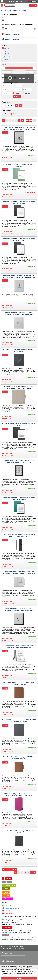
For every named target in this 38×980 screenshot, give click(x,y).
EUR (21, 1)
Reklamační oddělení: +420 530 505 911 (13, 949)
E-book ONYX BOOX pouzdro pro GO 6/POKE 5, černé (19, 832)
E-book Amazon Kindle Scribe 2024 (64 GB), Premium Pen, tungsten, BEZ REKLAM (19, 647)
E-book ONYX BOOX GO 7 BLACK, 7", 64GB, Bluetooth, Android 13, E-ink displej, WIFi (19, 610)
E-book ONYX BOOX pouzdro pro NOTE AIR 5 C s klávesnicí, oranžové (19, 684)
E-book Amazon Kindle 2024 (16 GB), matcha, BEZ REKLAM (19, 165)
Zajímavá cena (9, 57)
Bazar (6, 60)
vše (13, 114)
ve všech (27, 93)
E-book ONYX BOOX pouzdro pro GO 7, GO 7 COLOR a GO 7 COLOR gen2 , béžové (19, 387)
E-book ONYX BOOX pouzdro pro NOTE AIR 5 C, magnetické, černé (19, 350)
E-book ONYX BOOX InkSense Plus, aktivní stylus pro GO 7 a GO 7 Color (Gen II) (19, 536)
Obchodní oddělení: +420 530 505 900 (12, 947)
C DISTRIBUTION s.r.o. (10, 5)
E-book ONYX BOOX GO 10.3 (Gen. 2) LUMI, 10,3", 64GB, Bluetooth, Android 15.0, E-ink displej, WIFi (19, 276)
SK (35, 2)
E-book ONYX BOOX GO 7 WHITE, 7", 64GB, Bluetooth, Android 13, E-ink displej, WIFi (19, 313)
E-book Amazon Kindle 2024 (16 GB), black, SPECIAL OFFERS (19, 424)
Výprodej (7, 54)
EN (29, 2)
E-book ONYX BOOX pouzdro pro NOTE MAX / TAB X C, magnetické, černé (19, 721)
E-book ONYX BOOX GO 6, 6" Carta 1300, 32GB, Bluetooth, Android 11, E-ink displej (19, 462)
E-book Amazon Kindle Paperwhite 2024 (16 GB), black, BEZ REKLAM (19, 202)
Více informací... (13, 975)
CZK (25, 1)
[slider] (4, 68)
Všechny (7, 48)
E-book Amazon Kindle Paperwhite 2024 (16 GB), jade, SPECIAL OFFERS (19, 498)
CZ (32, 2)
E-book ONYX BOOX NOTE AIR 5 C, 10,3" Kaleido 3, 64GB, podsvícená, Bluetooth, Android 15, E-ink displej (19, 129)
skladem (6, 114)
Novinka (7, 51)
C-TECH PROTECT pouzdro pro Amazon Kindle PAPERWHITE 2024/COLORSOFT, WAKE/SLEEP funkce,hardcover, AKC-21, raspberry (19, 796)
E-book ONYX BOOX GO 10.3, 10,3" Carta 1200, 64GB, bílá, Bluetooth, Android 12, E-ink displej (19, 573)
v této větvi (18, 93)
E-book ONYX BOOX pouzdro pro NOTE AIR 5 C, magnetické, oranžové (19, 758)
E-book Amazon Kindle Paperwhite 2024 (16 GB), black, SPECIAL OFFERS (19, 239)
